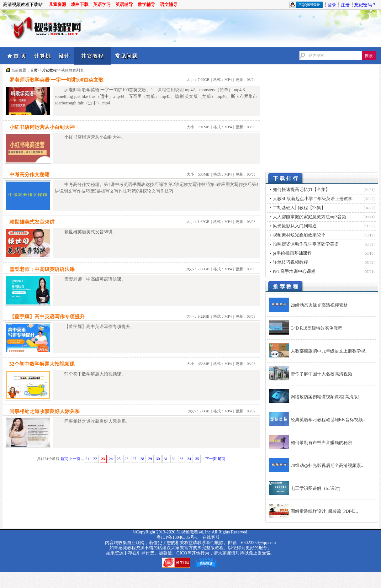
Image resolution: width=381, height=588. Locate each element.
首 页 (20, 56)
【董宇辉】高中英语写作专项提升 (47, 317)
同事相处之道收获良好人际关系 (45, 411)
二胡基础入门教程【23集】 (299, 208)
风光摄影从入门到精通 (295, 226)
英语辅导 (124, 5)
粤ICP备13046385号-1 (177, 537)
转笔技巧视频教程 (290, 262)
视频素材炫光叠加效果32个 (299, 235)
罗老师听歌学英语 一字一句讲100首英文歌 (56, 80)
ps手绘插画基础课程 (292, 253)
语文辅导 (169, 5)
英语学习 (102, 5)
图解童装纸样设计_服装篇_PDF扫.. (324, 511)
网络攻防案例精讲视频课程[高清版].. (326, 397)
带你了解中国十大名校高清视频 (321, 374)
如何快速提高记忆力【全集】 (301, 190)
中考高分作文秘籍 (29, 175)
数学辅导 (146, 5)
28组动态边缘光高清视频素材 (319, 305)
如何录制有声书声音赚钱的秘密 (321, 443)
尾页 (221, 459)
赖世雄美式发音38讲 (32, 222)
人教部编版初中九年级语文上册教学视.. (329, 351)
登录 (332, 5)
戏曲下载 (80, 5)
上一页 (75, 459)
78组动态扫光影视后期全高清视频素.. (327, 466)
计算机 (43, 56)
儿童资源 (57, 5)
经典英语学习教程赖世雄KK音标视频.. (328, 420)
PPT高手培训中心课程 (294, 271)
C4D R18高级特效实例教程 (317, 328)
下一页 (211, 459)
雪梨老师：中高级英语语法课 (42, 269)
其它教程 (93, 56)
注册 (345, 5)
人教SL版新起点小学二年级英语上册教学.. (314, 199)
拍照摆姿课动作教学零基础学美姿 (306, 244)
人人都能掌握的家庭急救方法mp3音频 (310, 217)
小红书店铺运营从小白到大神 (42, 127)
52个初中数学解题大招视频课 (42, 364)
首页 (34, 70)
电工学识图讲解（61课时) (316, 488)
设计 (64, 56)
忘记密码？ (365, 5)
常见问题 (126, 56)
